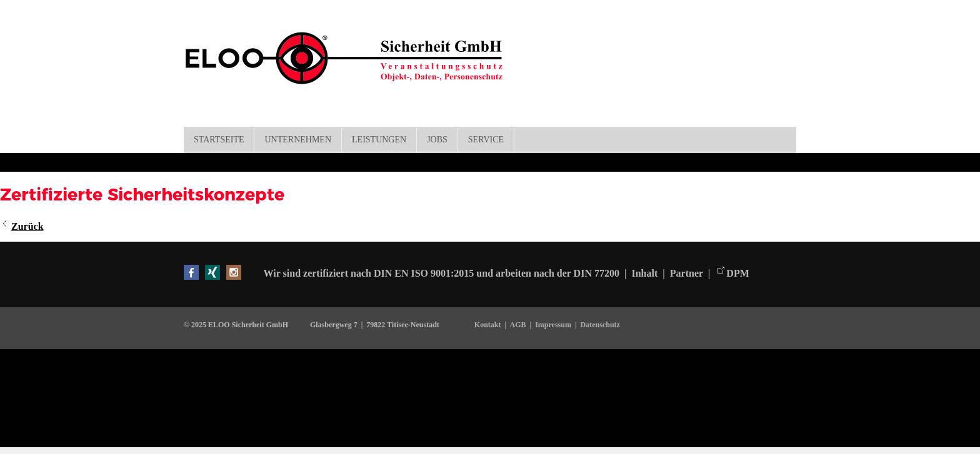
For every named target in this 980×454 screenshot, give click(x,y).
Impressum (553, 325)
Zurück (27, 226)
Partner (687, 273)
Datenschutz (600, 325)
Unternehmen (298, 140)
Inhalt (646, 273)
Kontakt (490, 325)
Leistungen (379, 140)
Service (486, 140)
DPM (737, 273)
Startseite (219, 140)
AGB (517, 325)
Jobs (437, 140)
